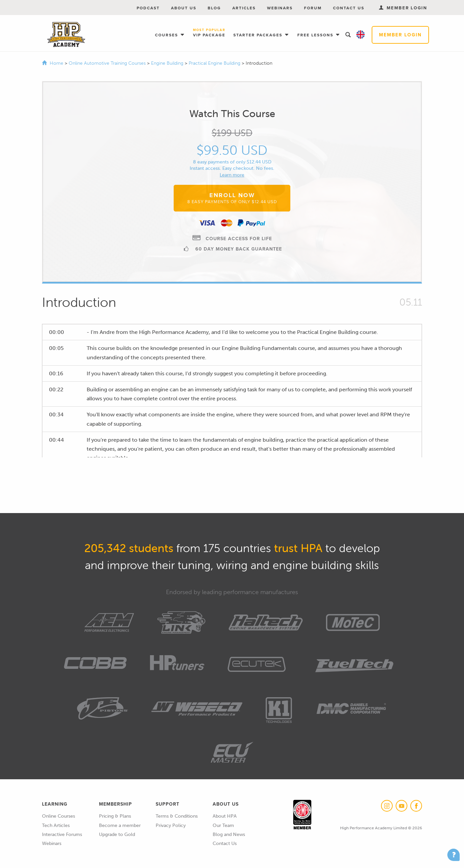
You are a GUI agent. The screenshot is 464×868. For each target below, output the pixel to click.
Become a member (120, 825)
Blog (214, 8)
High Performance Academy (66, 35)
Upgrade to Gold (117, 834)
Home (56, 63)
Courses (167, 35)
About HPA (225, 816)
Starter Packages (259, 35)
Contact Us (349, 8)
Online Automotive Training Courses (108, 63)
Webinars (280, 8)
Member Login (400, 35)
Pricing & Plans (115, 816)
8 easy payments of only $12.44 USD (232, 162)
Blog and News (229, 834)
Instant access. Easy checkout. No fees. (232, 168)
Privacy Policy (171, 825)
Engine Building (168, 63)
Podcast (148, 8)
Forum (313, 8)
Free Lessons (316, 35)
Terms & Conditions (177, 816)
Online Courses (58, 816)
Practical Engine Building (215, 63)
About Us (184, 8)
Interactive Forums (62, 834)
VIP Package (209, 33)
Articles (244, 8)
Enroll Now (232, 198)
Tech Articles (56, 825)
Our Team (223, 825)
